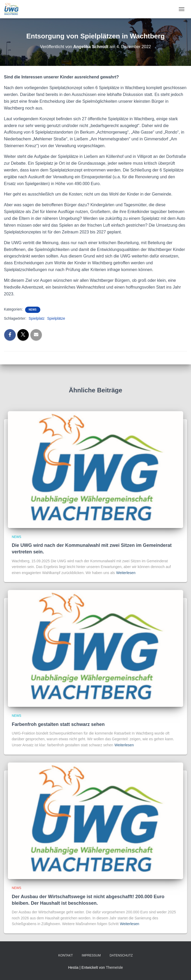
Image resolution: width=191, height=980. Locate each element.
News (33, 310)
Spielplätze (56, 318)
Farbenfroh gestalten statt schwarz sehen (58, 724)
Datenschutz (121, 955)
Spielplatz (36, 318)
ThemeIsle (114, 967)
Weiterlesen (126, 573)
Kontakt (66, 955)
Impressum (91, 955)
